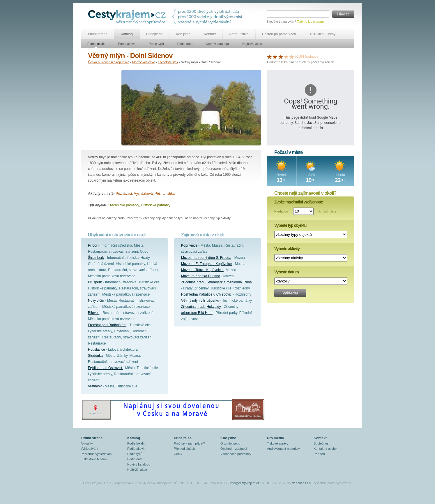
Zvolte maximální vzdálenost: (299, 202)
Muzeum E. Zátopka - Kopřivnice (206, 264)
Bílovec (94, 313)
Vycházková (143, 194)
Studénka (95, 356)
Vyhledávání (89, 449)
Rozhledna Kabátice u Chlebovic (206, 294)
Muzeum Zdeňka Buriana (201, 276)
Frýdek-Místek (168, 62)
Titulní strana (97, 34)
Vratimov (95, 386)
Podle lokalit (96, 44)
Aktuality (87, 443)
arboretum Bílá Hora (197, 313)
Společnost (321, 443)
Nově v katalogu (217, 44)
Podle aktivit (127, 44)
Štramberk (96, 258)
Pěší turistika (165, 194)
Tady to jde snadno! (311, 22)
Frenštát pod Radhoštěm (107, 325)
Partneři (319, 454)
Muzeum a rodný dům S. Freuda (206, 258)
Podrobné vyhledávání (97, 454)
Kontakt (210, 34)
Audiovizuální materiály (283, 449)
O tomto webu (230, 443)
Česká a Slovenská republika (109, 62)
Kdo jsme (183, 34)
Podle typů (156, 44)
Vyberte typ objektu (290, 225)
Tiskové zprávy (278, 443)
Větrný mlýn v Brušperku (200, 301)
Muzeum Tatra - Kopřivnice (202, 270)
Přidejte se (154, 34)
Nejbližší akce (252, 44)
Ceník (178, 454)
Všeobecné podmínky (236, 454)
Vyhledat (290, 293)
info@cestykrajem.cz (245, 483)
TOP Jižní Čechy (323, 34)
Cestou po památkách (279, 34)
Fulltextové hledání (94, 459)
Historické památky (156, 205)
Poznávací (124, 194)
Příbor (93, 245)
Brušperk (95, 282)
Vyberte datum (287, 272)
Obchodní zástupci (234, 449)
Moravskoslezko (144, 62)
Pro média (275, 438)
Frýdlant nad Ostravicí (106, 368)
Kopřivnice (189, 245)
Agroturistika (239, 34)
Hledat (343, 14)
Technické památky (124, 205)
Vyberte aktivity (287, 249)
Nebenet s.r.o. (302, 483)
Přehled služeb (184, 449)
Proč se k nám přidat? (189, 443)
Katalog (127, 34)
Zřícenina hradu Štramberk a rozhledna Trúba (216, 282)
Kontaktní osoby (325, 449)
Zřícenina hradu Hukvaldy (201, 307)
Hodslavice (97, 350)
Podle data (185, 44)
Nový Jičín (96, 301)
